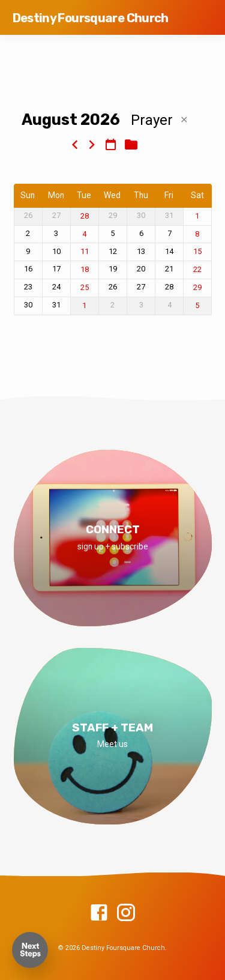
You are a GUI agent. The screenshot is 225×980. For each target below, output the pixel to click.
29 (197, 288)
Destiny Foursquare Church (91, 18)
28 (85, 216)
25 (85, 288)
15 (197, 252)
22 (197, 270)
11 (85, 252)
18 (85, 270)
